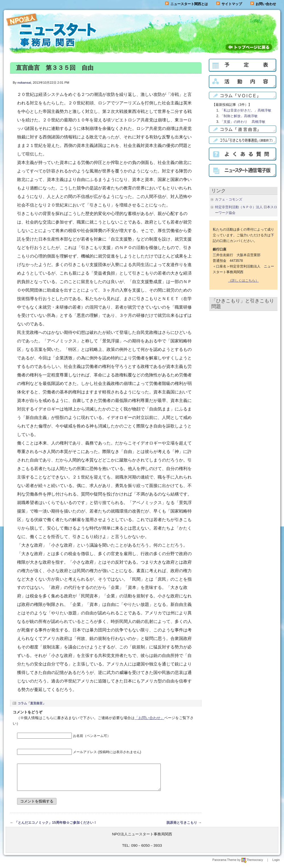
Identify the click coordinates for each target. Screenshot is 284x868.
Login (276, 865)
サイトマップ (229, 4)
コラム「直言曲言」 (32, 703)
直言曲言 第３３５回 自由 (55, 68)
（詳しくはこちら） (243, 281)
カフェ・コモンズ (229, 199)
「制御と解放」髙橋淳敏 (239, 116)
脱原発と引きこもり (182, 828)
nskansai (24, 83)
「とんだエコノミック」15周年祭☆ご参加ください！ (56, 828)
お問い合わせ (266, 4)
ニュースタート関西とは (186, 4)
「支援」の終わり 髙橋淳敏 (243, 122)
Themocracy (252, 865)
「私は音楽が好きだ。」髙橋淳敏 (246, 110)
